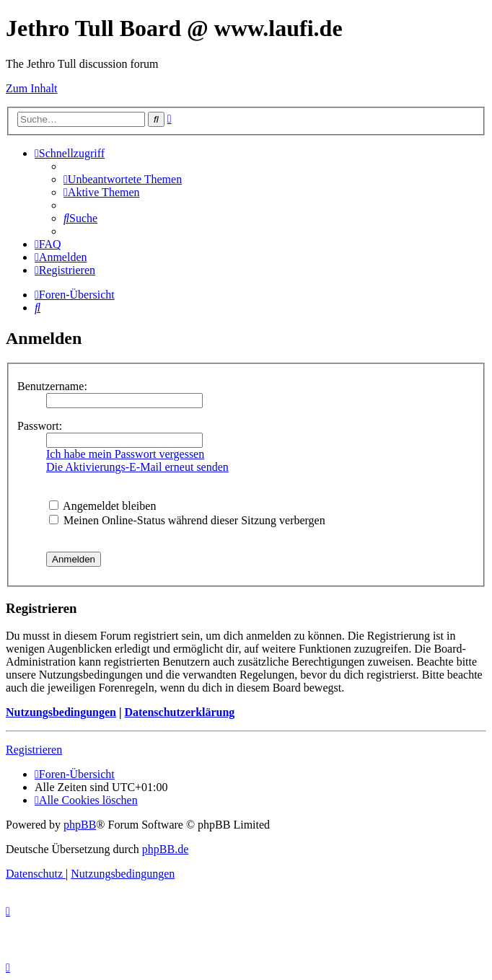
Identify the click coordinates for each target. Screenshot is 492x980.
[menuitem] (123, 179)
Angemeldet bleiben (102, 506)
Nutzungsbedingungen (61, 712)
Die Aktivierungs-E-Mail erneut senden (137, 467)
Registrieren (34, 750)
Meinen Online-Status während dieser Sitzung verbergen (187, 520)
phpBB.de (165, 849)
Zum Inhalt (32, 88)
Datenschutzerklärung (179, 712)
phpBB (80, 825)
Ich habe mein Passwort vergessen (125, 454)
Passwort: (40, 426)
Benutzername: (52, 386)
